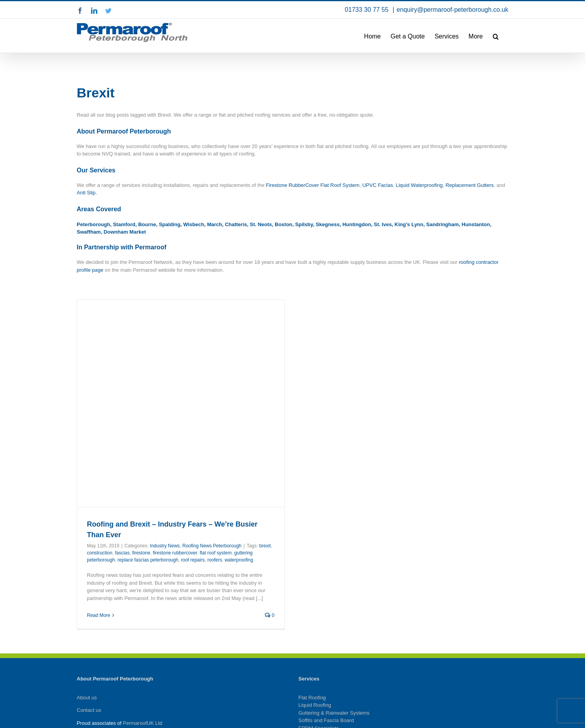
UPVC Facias (377, 185)
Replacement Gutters (469, 185)
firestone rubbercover (175, 553)
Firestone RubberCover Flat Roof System (313, 185)
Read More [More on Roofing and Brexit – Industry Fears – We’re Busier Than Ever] (99, 615)
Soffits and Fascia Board (326, 720)
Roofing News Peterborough (212, 546)
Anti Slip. (87, 193)
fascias (122, 553)
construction (100, 553)
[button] (496, 36)
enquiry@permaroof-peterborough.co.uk (453, 10)
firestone (141, 553)
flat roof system (216, 553)
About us (87, 698)
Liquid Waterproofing (419, 185)
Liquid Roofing (315, 705)
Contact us (89, 710)
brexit (265, 546)
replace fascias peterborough (148, 560)
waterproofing (239, 560)
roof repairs (193, 560)
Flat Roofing (312, 698)
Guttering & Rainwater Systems (334, 713)
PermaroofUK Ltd (142, 723)
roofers (214, 560)
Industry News (165, 546)
